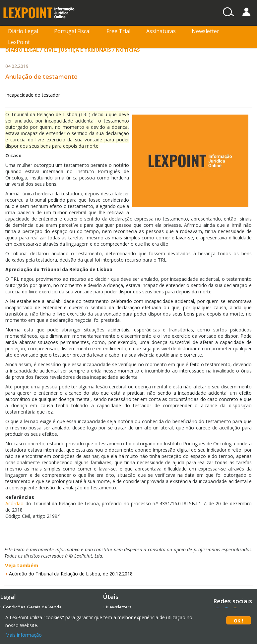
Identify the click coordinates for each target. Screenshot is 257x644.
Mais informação (24, 635)
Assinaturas (161, 31)
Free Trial (118, 31)
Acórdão (15, 503)
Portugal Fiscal (72, 31)
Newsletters (119, 607)
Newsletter (205, 31)
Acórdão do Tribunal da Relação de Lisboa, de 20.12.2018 (71, 574)
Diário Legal (23, 31)
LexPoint (19, 42)
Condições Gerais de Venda (32, 607)
